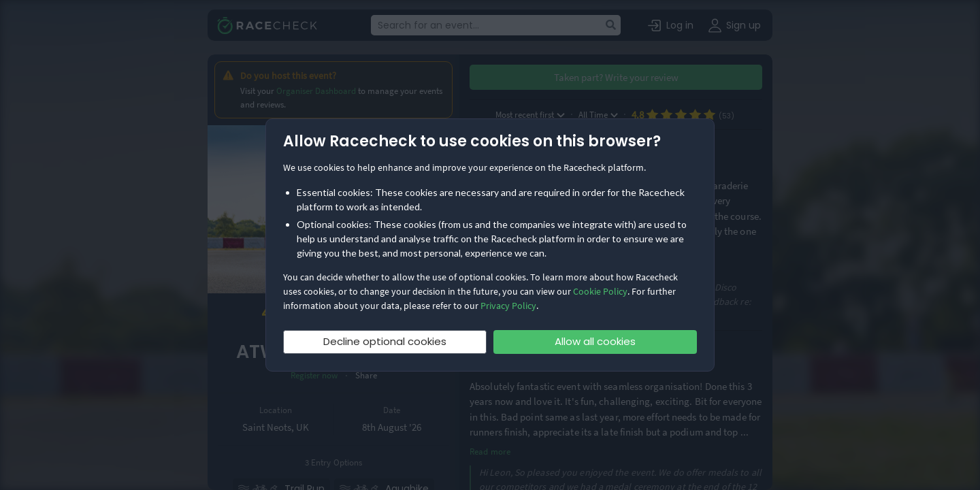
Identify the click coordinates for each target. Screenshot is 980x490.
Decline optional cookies (385, 341)
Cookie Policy (600, 291)
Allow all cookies (595, 341)
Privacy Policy (508, 306)
